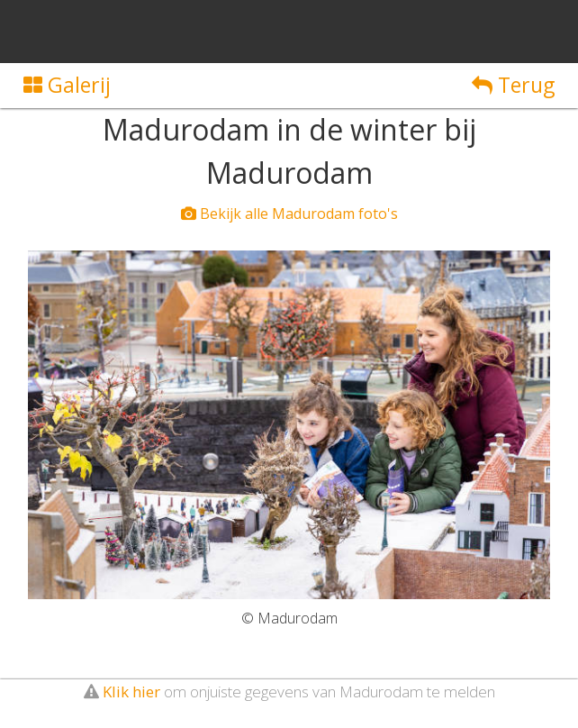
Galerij (67, 85)
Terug (513, 85)
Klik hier (131, 692)
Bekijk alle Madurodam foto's (289, 214)
